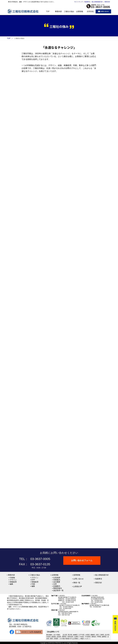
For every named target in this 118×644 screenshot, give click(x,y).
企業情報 (55, 575)
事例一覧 (77, 583)
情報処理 (13, 582)
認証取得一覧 (58, 590)
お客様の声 (78, 586)
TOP (9, 38)
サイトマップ (78, 2)
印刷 (33, 584)
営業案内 (57, 580)
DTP (33, 580)
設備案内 (57, 586)
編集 (11, 584)
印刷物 (12, 578)
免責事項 (87, 2)
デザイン (13, 580)
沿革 (55, 584)
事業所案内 (58, 588)
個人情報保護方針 (97, 2)
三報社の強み (35, 575)
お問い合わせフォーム (82, 561)
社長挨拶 (57, 578)
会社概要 (57, 582)
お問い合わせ (78, 579)
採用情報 (77, 575)
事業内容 (11, 575)
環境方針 (107, 2)
